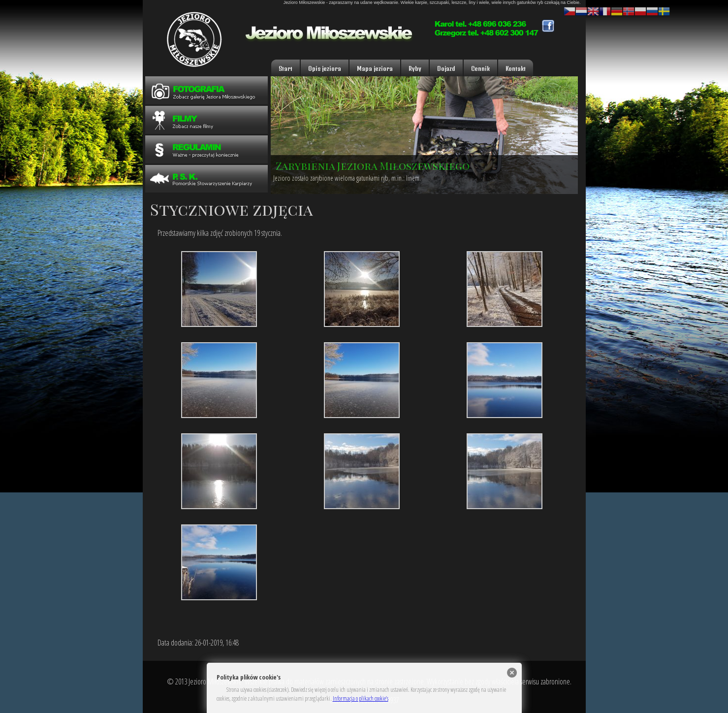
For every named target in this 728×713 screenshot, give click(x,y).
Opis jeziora (325, 69)
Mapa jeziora (375, 69)
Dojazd (446, 69)
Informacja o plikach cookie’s (361, 698)
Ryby (415, 69)
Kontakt (516, 69)
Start (285, 69)
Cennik (480, 69)
